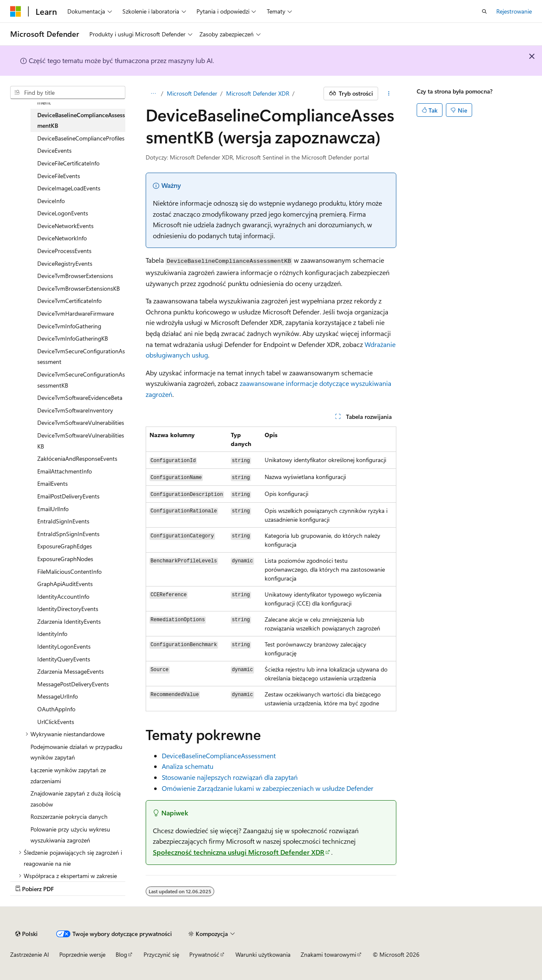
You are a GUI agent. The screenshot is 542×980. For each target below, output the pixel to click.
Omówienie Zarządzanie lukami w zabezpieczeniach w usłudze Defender (268, 788)
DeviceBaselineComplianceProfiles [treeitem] (81, 138)
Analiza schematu (188, 766)
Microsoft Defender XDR (258, 93)
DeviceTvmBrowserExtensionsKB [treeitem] (79, 288)
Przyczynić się (161, 954)
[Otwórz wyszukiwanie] (484, 11)
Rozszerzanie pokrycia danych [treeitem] (69, 816)
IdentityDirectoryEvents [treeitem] (68, 609)
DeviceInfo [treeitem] (51, 201)
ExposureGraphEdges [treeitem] (65, 546)
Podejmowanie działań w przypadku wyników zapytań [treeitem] (76, 752)
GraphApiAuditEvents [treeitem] (65, 584)
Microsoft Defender (192, 93)
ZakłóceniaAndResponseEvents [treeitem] (77, 458)
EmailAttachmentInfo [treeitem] (65, 471)
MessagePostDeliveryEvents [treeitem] (73, 684)
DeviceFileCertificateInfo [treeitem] (68, 163)
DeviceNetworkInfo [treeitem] (62, 238)
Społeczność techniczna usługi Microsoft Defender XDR (239, 852)
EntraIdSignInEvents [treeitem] (63, 521)
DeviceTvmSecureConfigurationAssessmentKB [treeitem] (81, 380)
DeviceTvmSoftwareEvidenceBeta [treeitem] (80, 398)
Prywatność (204, 954)
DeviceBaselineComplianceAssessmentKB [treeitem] (81, 120)
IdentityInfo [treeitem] (52, 634)
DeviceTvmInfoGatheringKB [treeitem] (73, 338)
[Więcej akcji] (389, 94)
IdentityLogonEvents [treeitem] (64, 646)
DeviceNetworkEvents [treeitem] (65, 226)
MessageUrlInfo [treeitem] (58, 696)
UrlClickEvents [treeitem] (56, 722)
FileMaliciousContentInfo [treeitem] (69, 571)
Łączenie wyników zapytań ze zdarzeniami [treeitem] (68, 775)
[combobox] (68, 93)
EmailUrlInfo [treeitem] (53, 509)
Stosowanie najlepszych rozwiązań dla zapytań (230, 777)
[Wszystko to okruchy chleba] (153, 94)
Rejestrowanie (514, 11)
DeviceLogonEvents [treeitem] (63, 213)
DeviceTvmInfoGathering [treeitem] (69, 326)
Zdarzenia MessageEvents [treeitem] (71, 671)
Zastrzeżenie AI (30, 954)
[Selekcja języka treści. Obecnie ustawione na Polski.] (26, 934)
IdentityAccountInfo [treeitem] (63, 596)
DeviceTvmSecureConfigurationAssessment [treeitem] (81, 356)
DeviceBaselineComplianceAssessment (219, 756)
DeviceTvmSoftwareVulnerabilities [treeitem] (81, 423)
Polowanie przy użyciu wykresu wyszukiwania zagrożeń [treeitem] (70, 835)
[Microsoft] (16, 11)
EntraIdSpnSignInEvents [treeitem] (68, 534)
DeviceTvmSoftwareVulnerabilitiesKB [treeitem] (81, 441)
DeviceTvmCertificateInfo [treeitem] (69, 301)
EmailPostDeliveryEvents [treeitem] (68, 496)
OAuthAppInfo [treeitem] (56, 709)
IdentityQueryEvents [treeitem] (64, 659)
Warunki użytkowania (263, 954)
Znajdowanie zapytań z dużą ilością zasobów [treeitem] (76, 799)
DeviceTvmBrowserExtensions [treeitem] (75, 276)
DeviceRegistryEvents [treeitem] (65, 263)
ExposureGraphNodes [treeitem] (65, 559)
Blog (121, 954)
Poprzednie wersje (82, 954)
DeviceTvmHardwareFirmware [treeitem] (76, 313)
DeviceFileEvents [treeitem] (59, 176)
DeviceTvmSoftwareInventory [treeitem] (75, 410)
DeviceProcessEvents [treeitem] (64, 251)
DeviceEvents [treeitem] (54, 150)
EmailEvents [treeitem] (53, 483)
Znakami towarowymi (328, 954)
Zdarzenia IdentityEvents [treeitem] (69, 621)
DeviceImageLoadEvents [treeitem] (69, 188)
